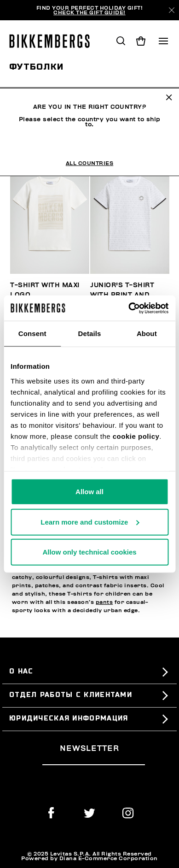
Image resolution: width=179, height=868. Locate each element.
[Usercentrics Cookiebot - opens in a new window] (129, 308)
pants (104, 602)
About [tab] (147, 334)
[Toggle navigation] (163, 41)
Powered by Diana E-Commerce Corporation (89, 858)
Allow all (89, 492)
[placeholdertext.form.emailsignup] (94, 761)
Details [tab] (90, 334)
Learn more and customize (90, 522)
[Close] (172, 10)
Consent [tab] (32, 334)
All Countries (90, 137)
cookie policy (136, 436)
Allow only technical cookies (89, 552)
